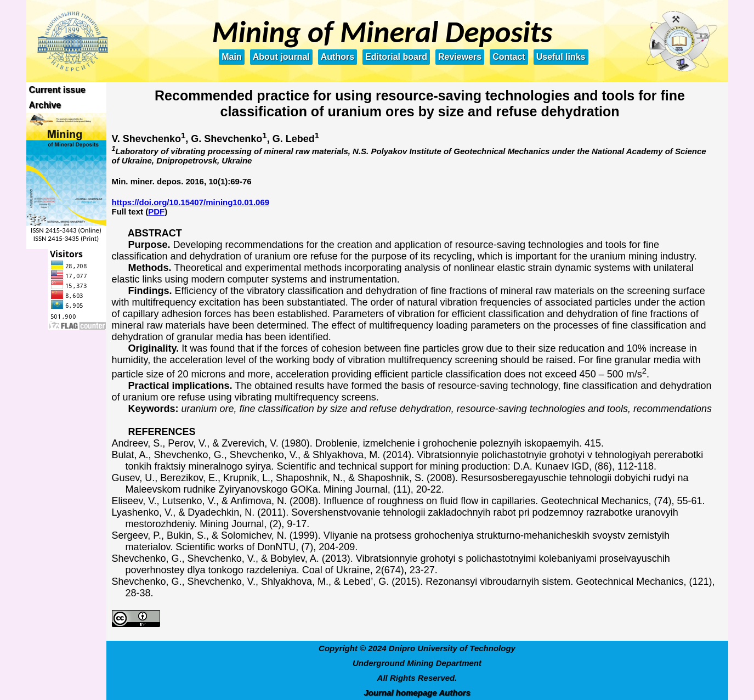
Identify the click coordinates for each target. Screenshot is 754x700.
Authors (338, 57)
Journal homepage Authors (417, 693)
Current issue (57, 90)
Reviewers (460, 57)
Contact (509, 57)
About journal (281, 57)
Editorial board (396, 57)
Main (231, 57)
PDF (156, 211)
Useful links (561, 57)
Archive (45, 105)
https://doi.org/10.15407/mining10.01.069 (191, 202)
